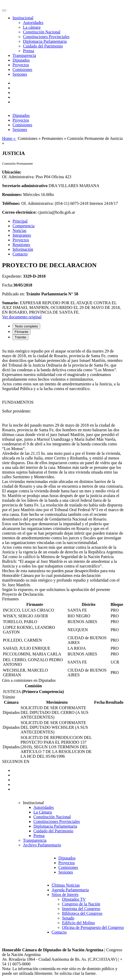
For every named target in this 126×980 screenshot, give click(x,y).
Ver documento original (22, 317)
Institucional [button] (23, 18)
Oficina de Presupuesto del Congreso (93, 927)
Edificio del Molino (79, 923)
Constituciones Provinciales (46, 37)
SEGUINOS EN (16, 761)
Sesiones (20, 74)
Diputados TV (74, 899)
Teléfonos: (11, 203)
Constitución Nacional (42, 32)
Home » (9, 138)
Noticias (19, 231)
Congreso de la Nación (81, 904)
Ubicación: (12, 172)
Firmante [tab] (22, 332)
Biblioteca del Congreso (82, 913)
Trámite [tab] (20, 337)
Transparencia (24, 55)
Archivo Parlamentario (42, 845)
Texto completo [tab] (26, 326)
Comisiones (22, 70)
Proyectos (21, 65)
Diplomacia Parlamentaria (45, 41)
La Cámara (43, 812)
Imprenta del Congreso (81, 909)
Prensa (29, 51)
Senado (68, 918)
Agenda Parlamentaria (70, 890)
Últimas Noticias (66, 885)
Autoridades (33, 23)
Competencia (23, 226)
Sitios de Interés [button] (65, 895)
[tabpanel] (63, 470)
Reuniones (21, 245)
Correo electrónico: (19, 212)
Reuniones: (12, 195)
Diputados (21, 60)
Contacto (20, 254)
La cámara (32, 27)
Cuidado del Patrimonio (43, 46)
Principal (20, 221)
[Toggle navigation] (4, 10)
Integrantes (22, 235)
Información (23, 249)
